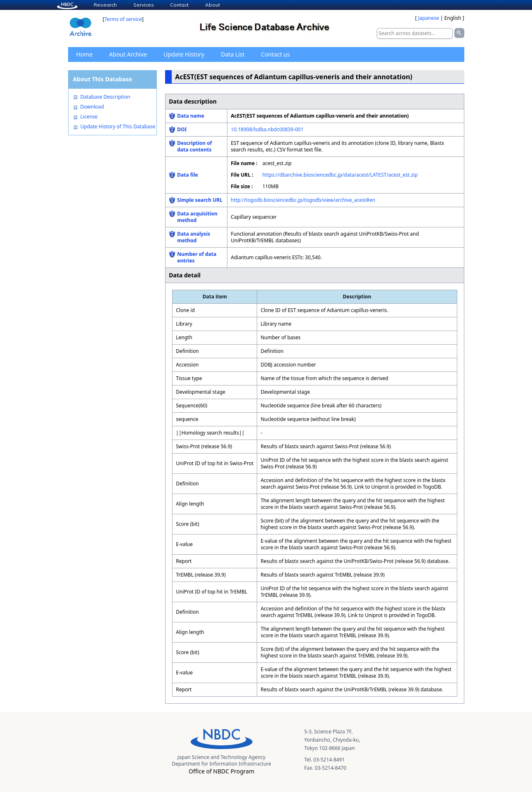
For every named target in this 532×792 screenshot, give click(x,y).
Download (92, 107)
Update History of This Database (118, 127)
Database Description (105, 97)
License (89, 117)
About (213, 5)
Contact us (276, 54)
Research (105, 5)
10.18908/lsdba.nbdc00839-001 (267, 129)
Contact (179, 5)
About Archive (128, 54)
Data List (233, 54)
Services (144, 5)
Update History (184, 54)
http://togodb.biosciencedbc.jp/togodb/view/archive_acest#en (303, 200)
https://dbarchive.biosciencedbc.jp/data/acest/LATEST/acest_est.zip (340, 175)
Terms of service (123, 19)
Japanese (429, 18)
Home (85, 54)
